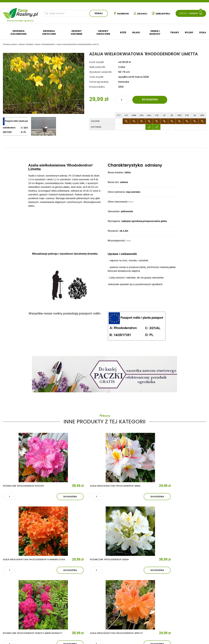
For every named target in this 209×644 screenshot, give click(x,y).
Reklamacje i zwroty (188, 612)
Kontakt (63, 613)
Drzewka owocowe (49, 32)
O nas (60, 596)
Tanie (27, 12)
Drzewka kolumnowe (19, 32)
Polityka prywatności (188, 608)
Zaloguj (140, 14)
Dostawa (182, 621)
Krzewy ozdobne (76, 32)
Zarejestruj (162, 14)
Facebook (120, 14)
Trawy (175, 32)
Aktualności (67, 605)
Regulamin (182, 603)
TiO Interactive (200, 630)
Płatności (182, 616)
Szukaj (98, 13)
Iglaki (136, 32)
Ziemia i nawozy (155, 32)
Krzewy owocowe (103, 32)
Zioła (203, 32)
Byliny (189, 32)
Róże (123, 32)
